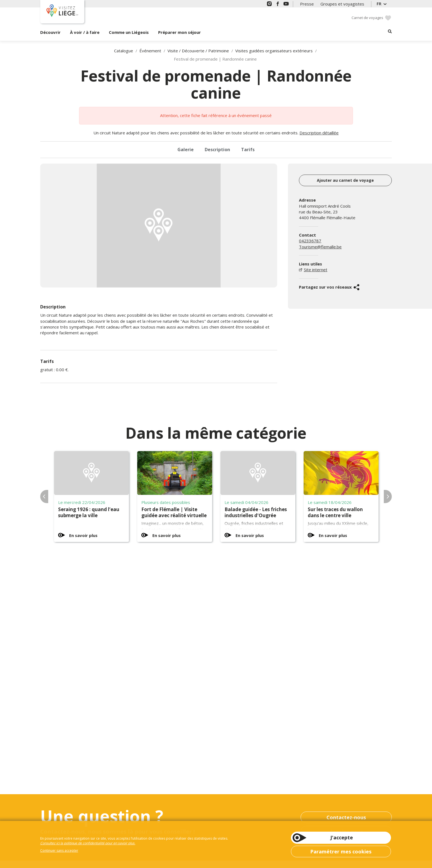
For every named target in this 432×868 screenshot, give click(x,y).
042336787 (310, 241)
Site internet (316, 270)
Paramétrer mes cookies (341, 851)
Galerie (186, 150)
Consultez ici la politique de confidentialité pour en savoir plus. (88, 843)
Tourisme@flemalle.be (320, 247)
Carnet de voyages (367, 18)
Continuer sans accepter (59, 851)
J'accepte (342, 837)
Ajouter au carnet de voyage (345, 180)
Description (217, 150)
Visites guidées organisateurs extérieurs (274, 51)
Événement (150, 51)
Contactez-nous (346, 817)
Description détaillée (319, 133)
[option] (159, 226)
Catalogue (124, 51)
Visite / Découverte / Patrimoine (198, 51)
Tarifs (248, 150)
